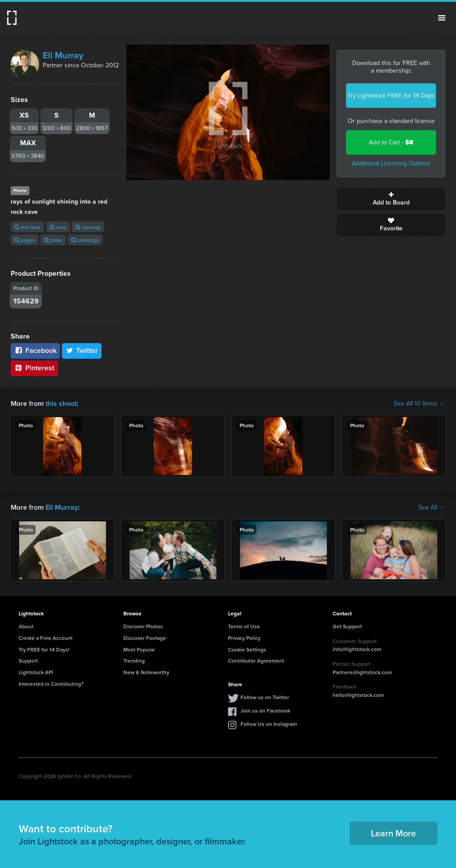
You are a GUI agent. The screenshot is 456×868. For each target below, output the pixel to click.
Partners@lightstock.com (362, 672)
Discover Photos (143, 626)
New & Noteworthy (146, 672)
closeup (88, 227)
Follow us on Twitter (265, 697)
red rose (27, 227)
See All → (432, 508)
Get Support (347, 626)
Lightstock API (36, 672)
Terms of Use (244, 626)
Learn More (393, 833)
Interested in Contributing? (51, 684)
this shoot (61, 403)
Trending (134, 661)
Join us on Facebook (265, 710)
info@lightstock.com (357, 649)
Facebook (35, 350)
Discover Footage (145, 638)
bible (53, 240)
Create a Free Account (46, 638)
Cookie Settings (247, 649)
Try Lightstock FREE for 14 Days (391, 96)
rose (58, 227)
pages (25, 240)
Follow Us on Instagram (269, 724)
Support (28, 661)
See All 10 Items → (419, 404)
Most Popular (139, 649)
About (26, 626)
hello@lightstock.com (358, 695)
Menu (442, 18)
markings (85, 240)
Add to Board (391, 199)
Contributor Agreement (256, 661)
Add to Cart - (391, 142)
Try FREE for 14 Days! (44, 649)
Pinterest (34, 368)
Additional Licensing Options (391, 163)
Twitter (82, 350)
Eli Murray (63, 55)
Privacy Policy (244, 638)
